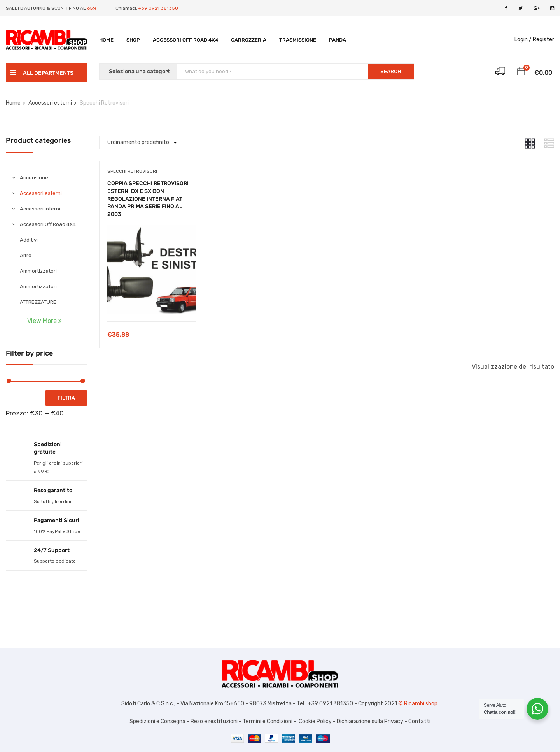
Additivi (29, 240)
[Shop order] (142, 142)
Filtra (66, 398)
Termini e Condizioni (267, 721)
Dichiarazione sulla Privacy (369, 721)
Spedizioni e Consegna (157, 721)
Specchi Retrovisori (132, 171)
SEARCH (391, 71)
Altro (26, 255)
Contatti (419, 721)
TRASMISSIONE (298, 40)
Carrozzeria (249, 40)
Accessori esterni (50, 103)
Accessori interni (40, 209)
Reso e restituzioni (214, 721)
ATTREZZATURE (38, 302)
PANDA (338, 40)
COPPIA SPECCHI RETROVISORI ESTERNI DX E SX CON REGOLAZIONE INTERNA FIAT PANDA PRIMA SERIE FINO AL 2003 (148, 199)
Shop (133, 40)
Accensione (34, 178)
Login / (523, 39)
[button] (521, 72)
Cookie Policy (315, 721)
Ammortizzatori (38, 271)
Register (543, 39)
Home (106, 40)
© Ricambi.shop (418, 704)
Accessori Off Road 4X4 (185, 40)
